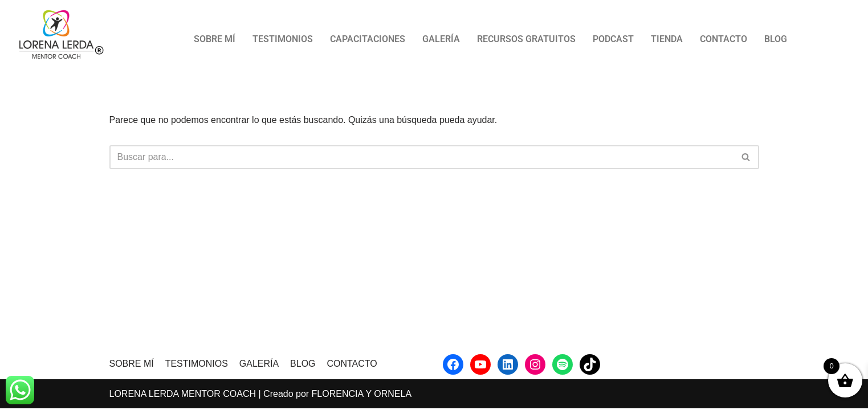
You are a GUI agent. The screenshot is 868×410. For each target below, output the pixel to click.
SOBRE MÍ (215, 39)
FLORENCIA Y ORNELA (362, 395)
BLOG (776, 39)
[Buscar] (421, 157)
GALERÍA (441, 39)
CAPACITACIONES (368, 39)
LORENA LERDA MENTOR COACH (183, 395)
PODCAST (613, 39)
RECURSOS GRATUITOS (526, 39)
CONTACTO (724, 39)
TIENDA (667, 39)
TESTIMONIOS (283, 39)
